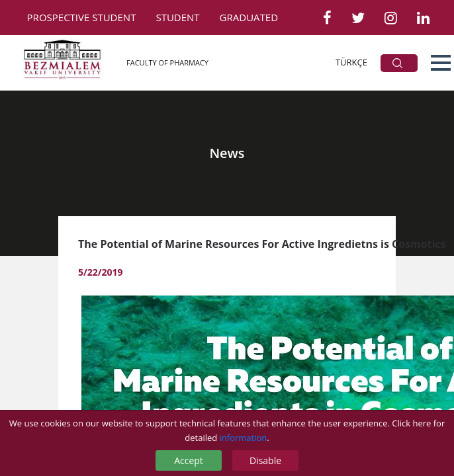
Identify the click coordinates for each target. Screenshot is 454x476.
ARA (397, 63)
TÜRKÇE (351, 62)
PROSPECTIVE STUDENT (82, 17)
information (244, 438)
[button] (441, 63)
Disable (265, 460)
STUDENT (177, 17)
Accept (189, 460)
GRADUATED (249, 17)
